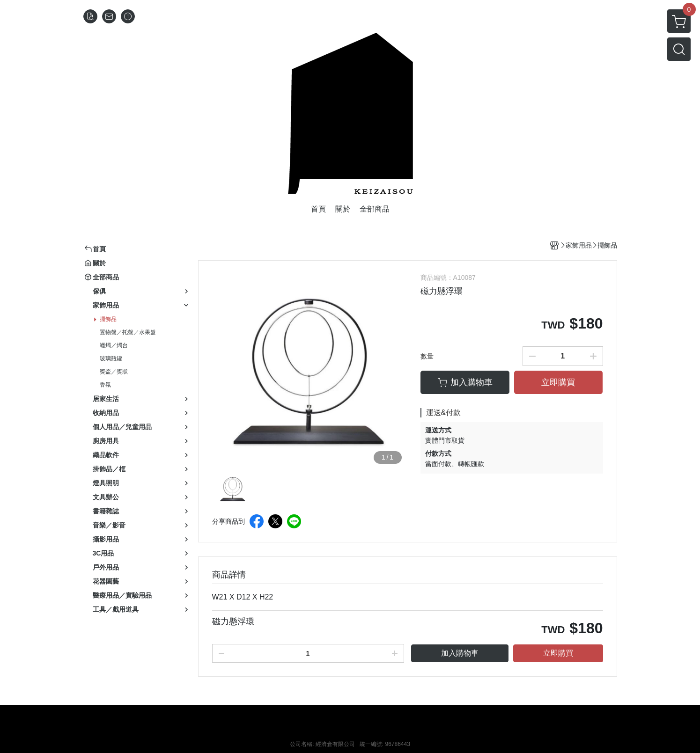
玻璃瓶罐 (111, 358)
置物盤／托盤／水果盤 (128, 332)
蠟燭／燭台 (114, 345)
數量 (427, 356)
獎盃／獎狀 (114, 372)
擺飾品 (108, 319)
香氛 (105, 385)
